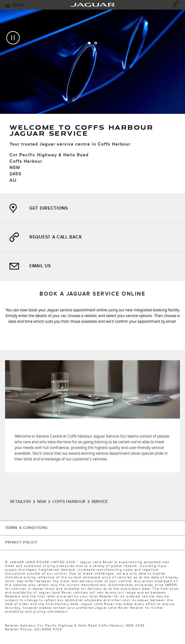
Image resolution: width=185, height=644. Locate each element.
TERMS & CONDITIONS (26, 528)
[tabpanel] (92, 102)
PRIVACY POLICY (21, 543)
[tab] (89, 43)
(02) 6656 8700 (48, 629)
